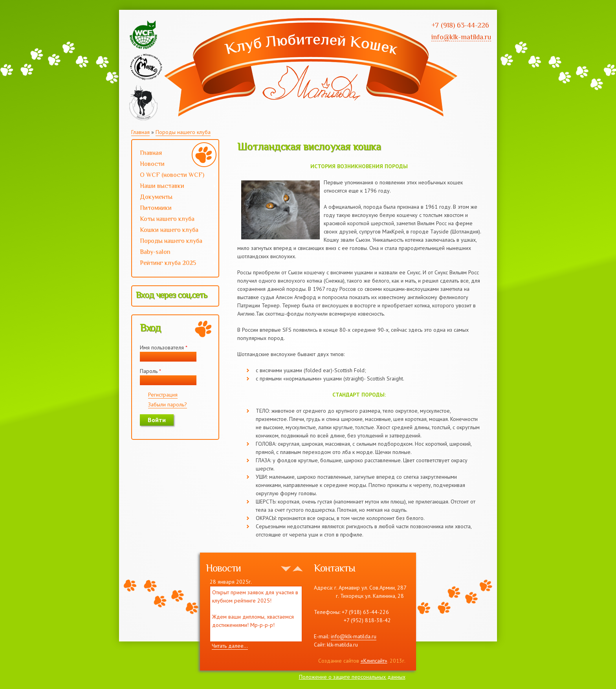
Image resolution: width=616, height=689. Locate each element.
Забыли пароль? (168, 404)
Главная (140, 132)
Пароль (150, 371)
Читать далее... (230, 646)
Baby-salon (174, 253)
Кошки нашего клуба (169, 230)
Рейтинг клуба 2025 (174, 264)
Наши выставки (174, 187)
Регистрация (163, 395)
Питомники (156, 208)
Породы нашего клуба (183, 132)
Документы (156, 197)
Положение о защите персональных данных (352, 677)
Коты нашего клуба (167, 219)
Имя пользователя (164, 347)
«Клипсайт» (374, 661)
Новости (152, 164)
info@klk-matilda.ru (354, 636)
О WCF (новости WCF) (174, 176)
